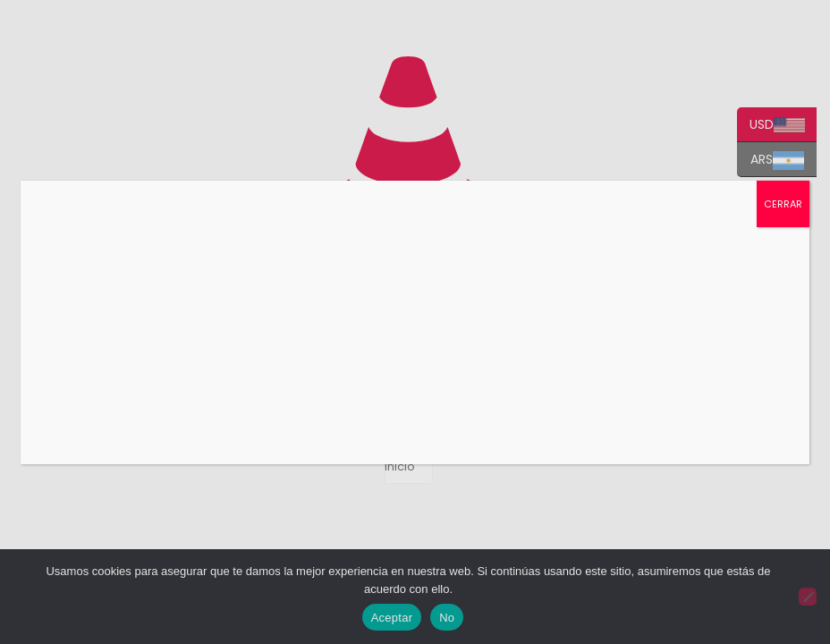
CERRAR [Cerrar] (783, 204)
